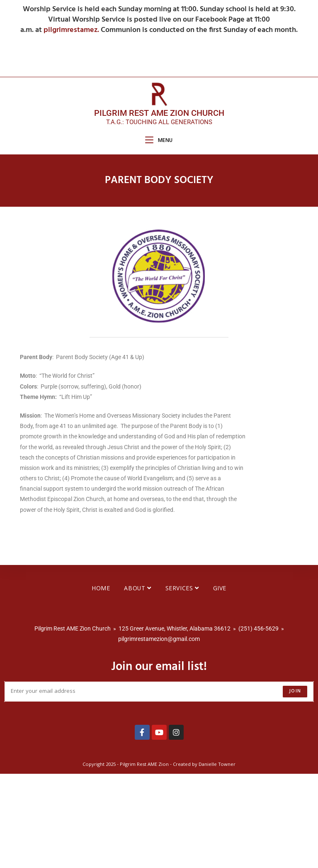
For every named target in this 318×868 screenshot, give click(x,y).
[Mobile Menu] (159, 141)
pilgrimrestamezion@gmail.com (159, 733)
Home (101, 683)
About (137, 683)
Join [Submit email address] (295, 786)
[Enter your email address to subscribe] (159, 786)
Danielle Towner (217, 859)
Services (182, 683)
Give (220, 683)
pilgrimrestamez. (72, 30)
